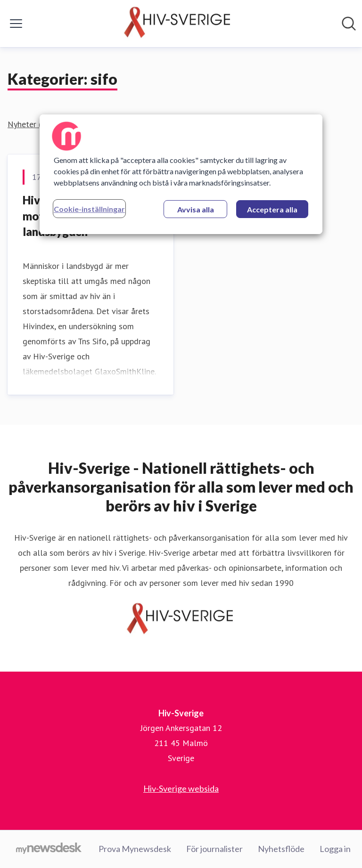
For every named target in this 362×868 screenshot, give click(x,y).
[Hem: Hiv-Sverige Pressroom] (178, 24)
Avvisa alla (196, 209)
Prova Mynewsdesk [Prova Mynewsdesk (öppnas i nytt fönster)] (135, 849)
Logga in (335, 849)
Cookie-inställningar (89, 209)
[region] (181, 174)
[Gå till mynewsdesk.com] (49, 849)
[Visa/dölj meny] (16, 24)
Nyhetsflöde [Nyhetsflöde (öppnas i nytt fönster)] (281, 849)
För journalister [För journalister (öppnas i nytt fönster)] (214, 849)
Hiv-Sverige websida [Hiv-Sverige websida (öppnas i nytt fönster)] (181, 788)
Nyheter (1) (28, 124)
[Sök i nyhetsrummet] (349, 24)
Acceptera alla (272, 209)
